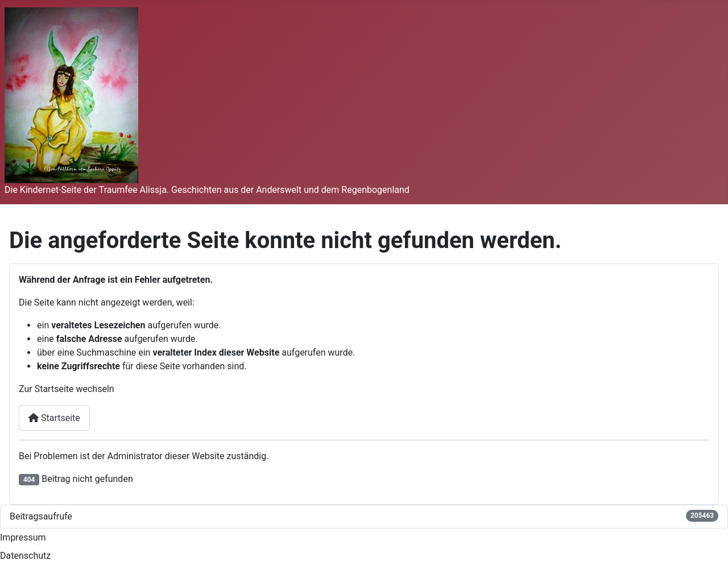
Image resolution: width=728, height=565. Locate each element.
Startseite (54, 418)
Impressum (23, 537)
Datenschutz (25, 556)
